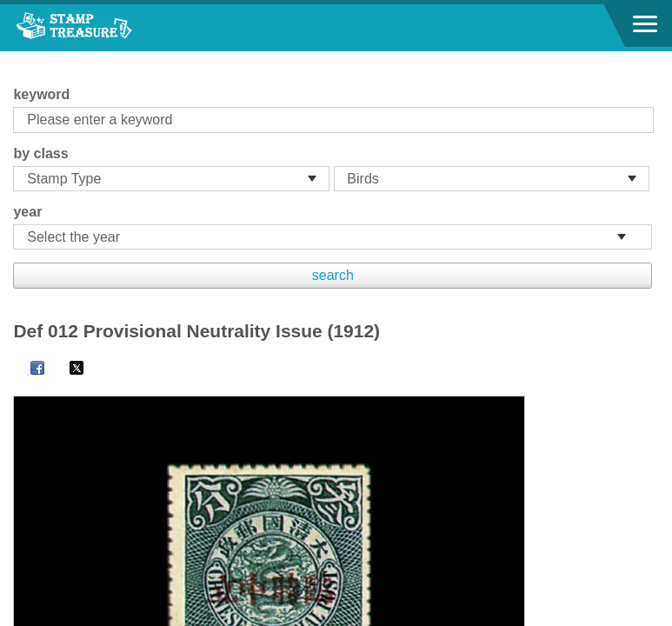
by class (40, 153)
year (27, 212)
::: (19, 59)
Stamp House (109, 28)
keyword (41, 94)
